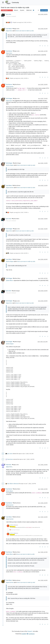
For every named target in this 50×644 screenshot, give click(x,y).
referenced (16, 484)
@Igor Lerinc (16, 29)
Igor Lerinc (9, 14)
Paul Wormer (9, 51)
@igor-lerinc (9, 31)
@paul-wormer (10, 87)
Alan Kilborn (9, 29)
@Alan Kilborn (15, 219)
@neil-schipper (10, 165)
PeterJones (10, 459)
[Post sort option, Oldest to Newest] (38, 10)
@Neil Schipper (17, 163)
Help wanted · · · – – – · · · (7, 10)
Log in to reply (44, 10)
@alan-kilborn (10, 280)
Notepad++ (30, 631)
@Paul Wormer (17, 85)
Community (15, 3)
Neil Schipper (9, 99)
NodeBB (24, 634)
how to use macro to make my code (25, 31)
